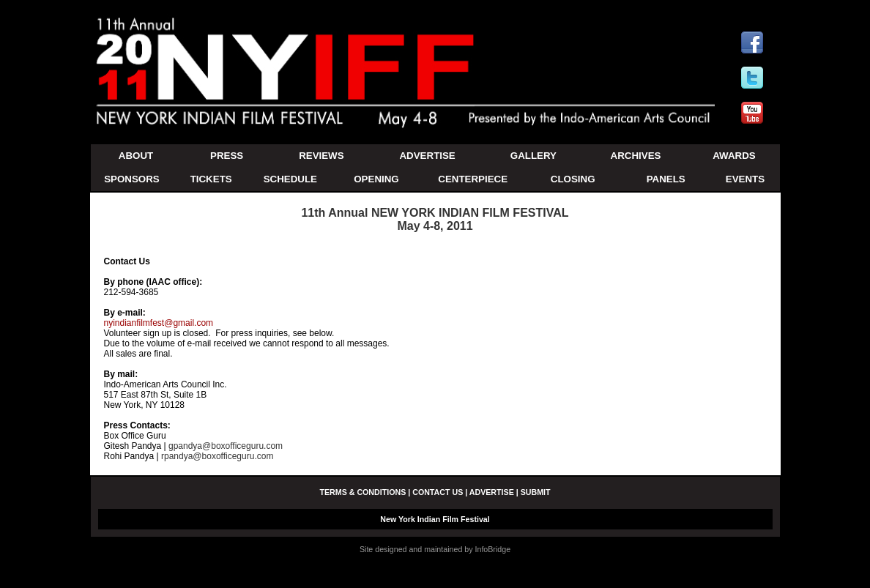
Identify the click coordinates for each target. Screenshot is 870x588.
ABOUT (136, 156)
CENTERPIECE (473, 179)
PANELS (666, 179)
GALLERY (533, 156)
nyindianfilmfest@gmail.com (159, 323)
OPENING (376, 179)
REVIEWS (321, 156)
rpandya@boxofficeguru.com (220, 456)
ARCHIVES (636, 156)
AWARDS (734, 156)
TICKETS (211, 179)
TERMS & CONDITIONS (362, 492)
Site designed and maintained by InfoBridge (435, 549)
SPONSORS (132, 179)
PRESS (227, 156)
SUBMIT (536, 492)
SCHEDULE (290, 179)
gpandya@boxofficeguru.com (226, 446)
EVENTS (745, 179)
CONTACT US (438, 492)
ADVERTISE (427, 156)
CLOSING (573, 179)
